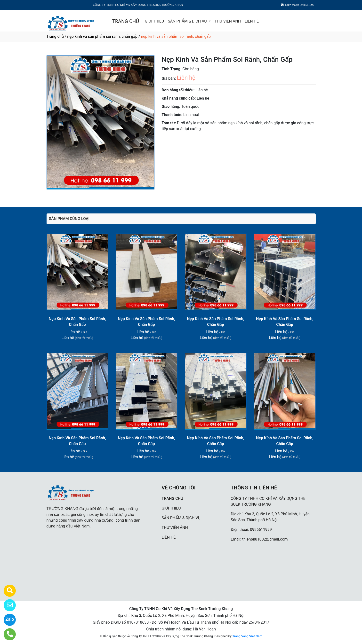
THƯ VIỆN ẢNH (228, 21)
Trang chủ (55, 36)
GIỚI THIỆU (154, 21)
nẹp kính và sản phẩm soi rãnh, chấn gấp (102, 36)
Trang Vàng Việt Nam (247, 636)
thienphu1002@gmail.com (265, 539)
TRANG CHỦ (126, 21)
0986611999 (261, 530)
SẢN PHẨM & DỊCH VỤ (188, 21)
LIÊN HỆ (252, 21)
